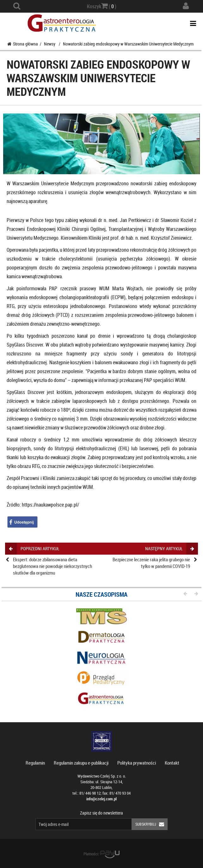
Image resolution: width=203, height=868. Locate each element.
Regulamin (35, 763)
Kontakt (172, 763)
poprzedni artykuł (34, 548)
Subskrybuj (151, 824)
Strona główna (23, 44)
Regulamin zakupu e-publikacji (81, 763)
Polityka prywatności (137, 763)
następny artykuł (169, 548)
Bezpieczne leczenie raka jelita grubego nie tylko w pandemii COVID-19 (151, 563)
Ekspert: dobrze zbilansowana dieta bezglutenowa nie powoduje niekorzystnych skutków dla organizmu (52, 566)
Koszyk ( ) (102, 6)
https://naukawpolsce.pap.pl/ (50, 505)
